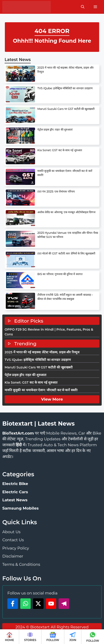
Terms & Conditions (21, 564)
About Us (11, 532)
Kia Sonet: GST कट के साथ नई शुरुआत (60, 150)
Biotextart (40, 627)
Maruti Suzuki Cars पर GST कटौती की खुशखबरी (66, 109)
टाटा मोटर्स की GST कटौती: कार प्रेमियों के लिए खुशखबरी (66, 253)
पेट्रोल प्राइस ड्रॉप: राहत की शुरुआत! (55, 130)
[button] (83, 7)
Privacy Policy (16, 548)
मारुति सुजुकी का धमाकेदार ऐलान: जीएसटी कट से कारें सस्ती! (41, 390)
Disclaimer (13, 556)
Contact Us (13, 540)
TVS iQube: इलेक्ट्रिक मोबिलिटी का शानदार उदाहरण (65, 88)
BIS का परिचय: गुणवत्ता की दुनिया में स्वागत (60, 274)
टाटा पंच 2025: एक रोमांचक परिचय (56, 191)
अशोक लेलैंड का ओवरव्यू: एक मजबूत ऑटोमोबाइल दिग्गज (66, 212)
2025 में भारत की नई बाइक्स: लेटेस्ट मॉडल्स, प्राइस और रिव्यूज (42, 352)
